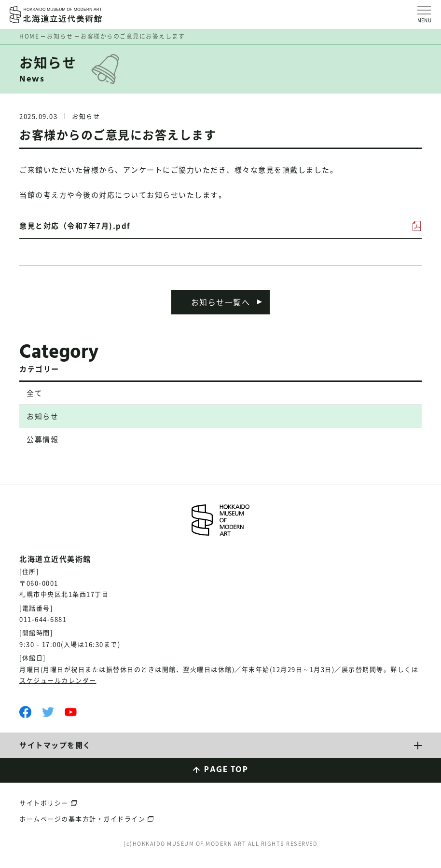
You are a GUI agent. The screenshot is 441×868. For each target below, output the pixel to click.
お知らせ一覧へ (221, 302)
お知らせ (60, 36)
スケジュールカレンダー (58, 680)
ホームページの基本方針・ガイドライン (82, 819)
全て (34, 393)
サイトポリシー (44, 803)
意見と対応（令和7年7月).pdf (75, 226)
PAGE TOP (226, 770)
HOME (29, 36)
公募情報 (42, 439)
